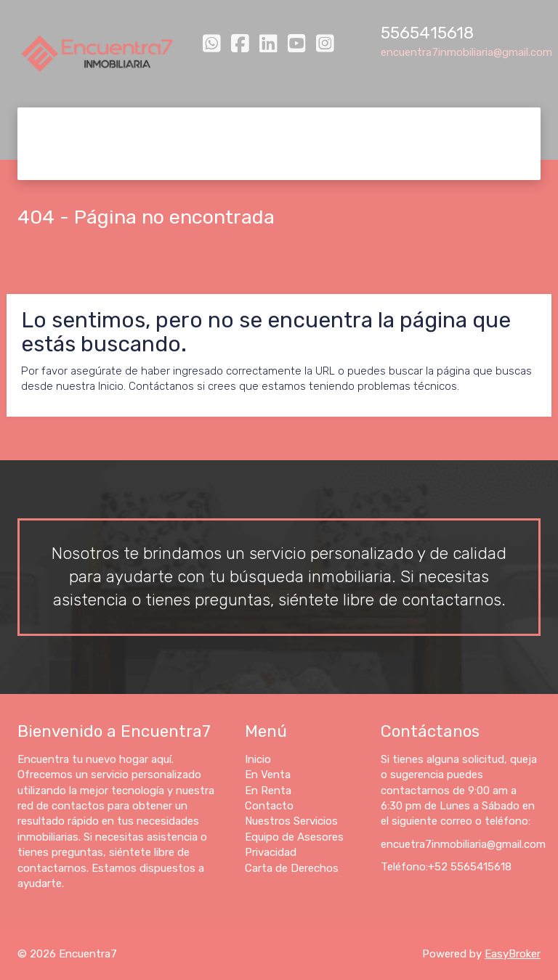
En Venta (110, 125)
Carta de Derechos (164, 162)
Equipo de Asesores (464, 125)
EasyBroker (513, 954)
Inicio (52, 125)
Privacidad (66, 162)
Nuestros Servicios (343, 125)
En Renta (179, 125)
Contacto (249, 125)
